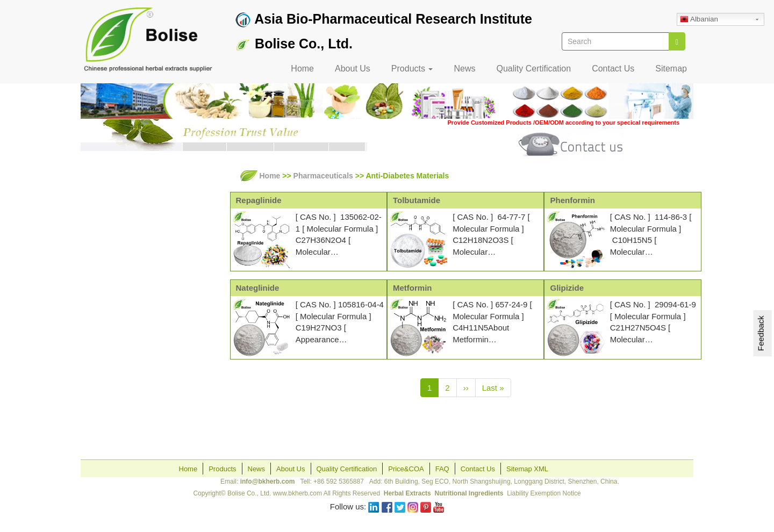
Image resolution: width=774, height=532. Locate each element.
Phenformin (572, 200)
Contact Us (613, 69)
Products (412, 69)
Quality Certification (533, 69)
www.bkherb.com (298, 493)
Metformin (413, 288)
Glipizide (567, 288)
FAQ (442, 469)
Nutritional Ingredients (469, 493)
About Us (353, 69)
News (464, 69)
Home (302, 69)
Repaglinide (259, 200)
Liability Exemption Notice (544, 493)
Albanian (699, 20)
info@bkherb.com (268, 481)
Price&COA (406, 469)
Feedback (761, 333)
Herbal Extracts (118, 221)
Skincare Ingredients (128, 260)
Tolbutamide (417, 200)
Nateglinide (258, 288)
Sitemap (671, 69)
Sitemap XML (527, 469)
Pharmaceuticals (121, 241)
